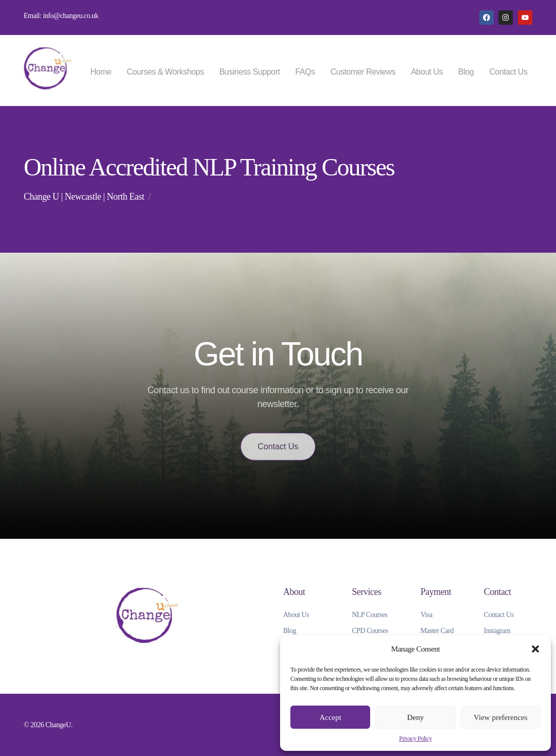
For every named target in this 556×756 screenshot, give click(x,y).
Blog (466, 72)
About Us (427, 72)
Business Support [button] (250, 72)
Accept (330, 717)
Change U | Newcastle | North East (84, 197)
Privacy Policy (415, 739)
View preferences (500, 717)
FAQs (305, 72)
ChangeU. (59, 725)
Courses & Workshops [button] (165, 72)
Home (101, 72)
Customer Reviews (363, 72)
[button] (535, 649)
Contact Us (508, 72)
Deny (416, 717)
